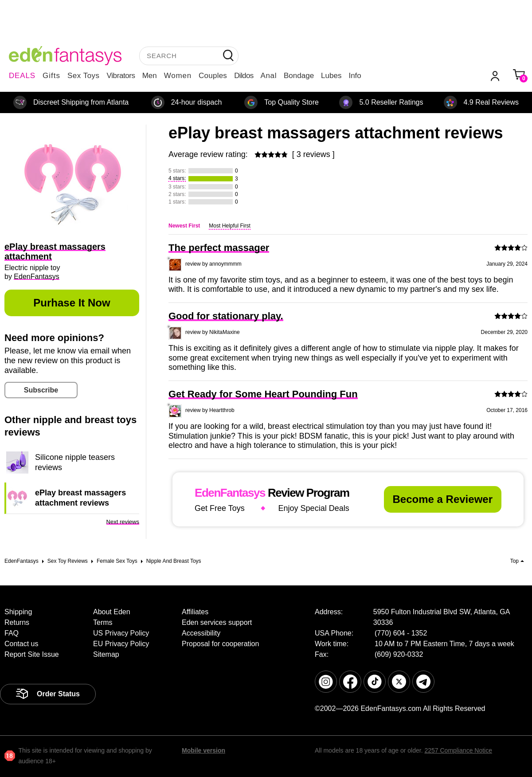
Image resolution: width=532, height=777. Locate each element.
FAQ (12, 633)
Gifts (51, 76)
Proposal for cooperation (220, 644)
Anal (269, 76)
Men (150, 76)
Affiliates (195, 612)
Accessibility (201, 633)
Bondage (299, 76)
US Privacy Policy (121, 633)
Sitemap (106, 654)
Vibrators (121, 76)
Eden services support (217, 622)
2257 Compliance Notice (458, 750)
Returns (17, 622)
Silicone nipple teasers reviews (75, 462)
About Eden (112, 612)
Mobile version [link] (203, 750)
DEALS (22, 76)
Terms (103, 622)
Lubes (331, 76)
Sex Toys (84, 76)
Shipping (18, 612)
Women (178, 76)
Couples (213, 76)
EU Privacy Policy (121, 644)
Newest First (184, 226)
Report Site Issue (32, 654)
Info (355, 76)
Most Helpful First (229, 226)
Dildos (244, 76)
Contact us (21, 644)
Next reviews (123, 522)
